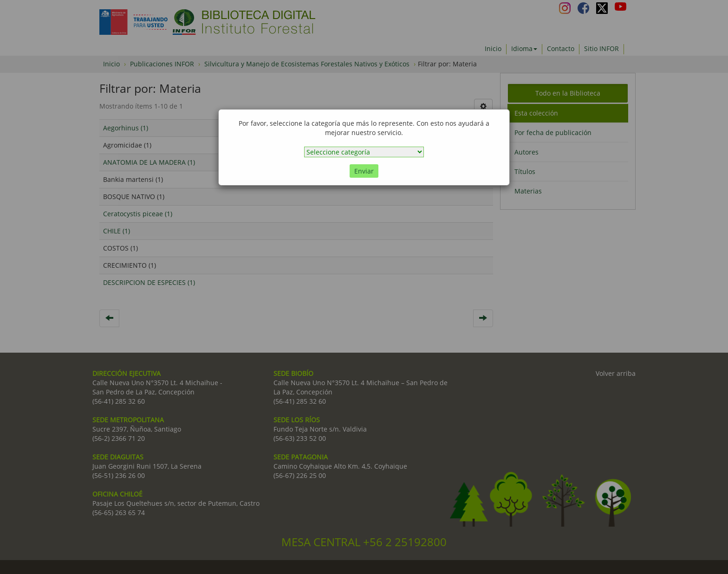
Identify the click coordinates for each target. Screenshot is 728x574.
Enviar (364, 171)
